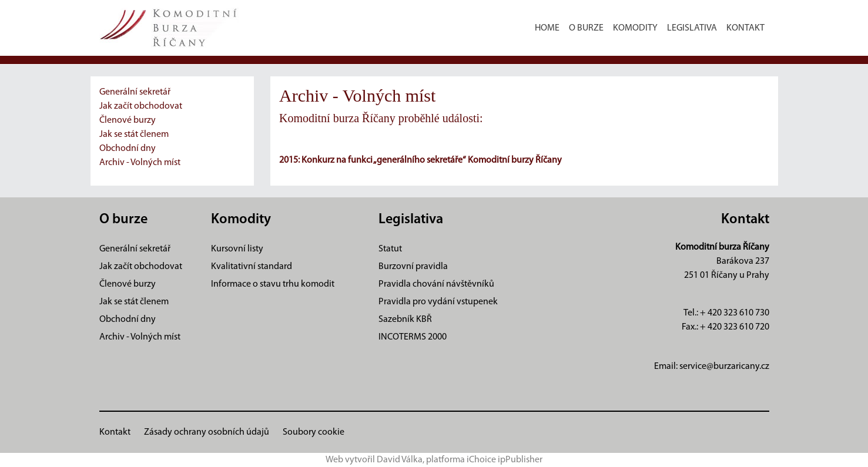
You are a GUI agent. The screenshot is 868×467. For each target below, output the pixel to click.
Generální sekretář (135, 92)
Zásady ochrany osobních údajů (207, 432)
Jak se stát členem (134, 135)
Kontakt (745, 28)
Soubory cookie (314, 432)
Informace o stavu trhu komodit (273, 284)
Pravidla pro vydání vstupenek (438, 302)
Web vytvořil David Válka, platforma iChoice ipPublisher (434, 460)
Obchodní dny (128, 149)
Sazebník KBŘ (405, 320)
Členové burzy (128, 120)
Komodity (635, 28)
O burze (586, 28)
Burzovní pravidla (413, 267)
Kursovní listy (237, 249)
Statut (390, 249)
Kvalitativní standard (252, 267)
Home (547, 28)
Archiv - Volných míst (140, 163)
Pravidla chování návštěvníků (436, 284)
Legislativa (692, 28)
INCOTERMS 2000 (413, 337)
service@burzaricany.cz (724, 367)
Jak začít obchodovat (141, 106)
